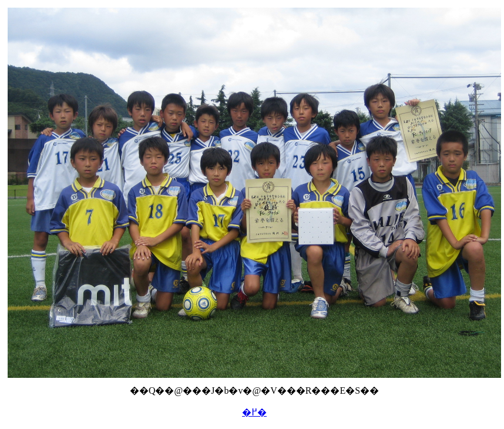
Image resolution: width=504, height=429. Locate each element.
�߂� (254, 412)
